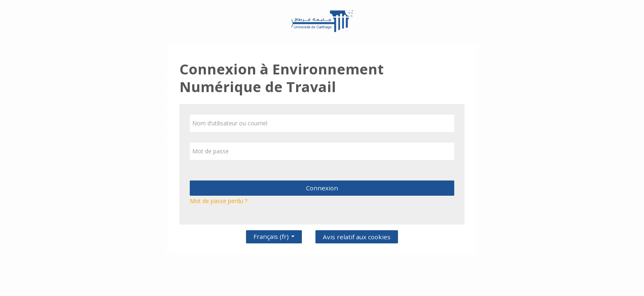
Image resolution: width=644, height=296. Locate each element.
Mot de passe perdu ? (218, 201)
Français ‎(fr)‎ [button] (274, 235)
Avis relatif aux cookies (357, 237)
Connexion (322, 188)
